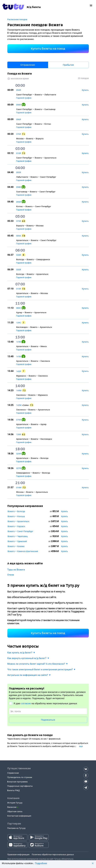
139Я (18, 434)
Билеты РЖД (14, 790)
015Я (18, 289)
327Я (18, 468)
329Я (18, 454)
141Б (18, 342)
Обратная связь (15, 811)
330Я (18, 270)
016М (19, 487)
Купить (64, 511)
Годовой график (24, 98)
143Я (18, 371)
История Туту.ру (15, 803)
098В (18, 187)
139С (18, 323)
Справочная (13, 773)
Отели (11, 575)
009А (18, 236)
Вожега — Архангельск (19, 521)
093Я (18, 172)
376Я (18, 134)
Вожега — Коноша (16, 516)
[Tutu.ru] (13, 7)
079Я (18, 420)
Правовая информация (18, 855)
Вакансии (12, 807)
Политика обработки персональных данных (53, 855)
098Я (18, 105)
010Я (18, 153)
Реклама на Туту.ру (16, 828)
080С (18, 308)
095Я (18, 202)
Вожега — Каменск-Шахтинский (23, 551)
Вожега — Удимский (17, 541)
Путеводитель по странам (20, 777)
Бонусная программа (17, 782)
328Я (18, 255)
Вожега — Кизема (16, 546)
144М (19, 390)
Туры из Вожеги (16, 570)
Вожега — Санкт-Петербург (20, 531)
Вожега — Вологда (16, 511)
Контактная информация (19, 816)
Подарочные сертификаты (20, 786)
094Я (18, 90)
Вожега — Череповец (18, 536)
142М (19, 405)
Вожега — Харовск (16, 526)
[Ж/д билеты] (34, 7)
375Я (18, 221)
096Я (18, 119)
